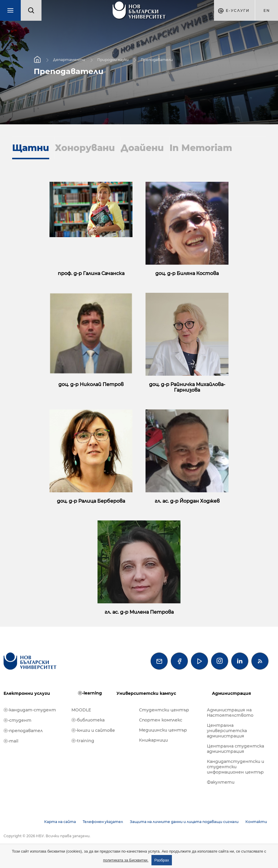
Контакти (256, 822)
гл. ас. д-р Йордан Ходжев (187, 501)
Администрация (231, 693)
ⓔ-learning (90, 693)
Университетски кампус (146, 693)
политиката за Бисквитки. (126, 860)
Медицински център (163, 730)
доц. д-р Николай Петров (91, 384)
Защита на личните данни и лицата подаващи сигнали (184, 822)
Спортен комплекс (161, 720)
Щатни (31, 148)
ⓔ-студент (17, 720)
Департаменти (69, 60)
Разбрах (162, 860)
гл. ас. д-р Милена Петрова (139, 612)
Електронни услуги (27, 693)
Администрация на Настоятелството (230, 713)
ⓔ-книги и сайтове (93, 730)
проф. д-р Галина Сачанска (91, 273)
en (267, 11)
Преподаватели (157, 60)
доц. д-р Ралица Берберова (91, 501)
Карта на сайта (60, 822)
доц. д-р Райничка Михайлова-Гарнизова (187, 387)
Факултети (221, 782)
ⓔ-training (83, 741)
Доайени (142, 148)
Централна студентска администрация (235, 749)
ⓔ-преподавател (23, 731)
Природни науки (113, 60)
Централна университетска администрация (227, 731)
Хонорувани (85, 148)
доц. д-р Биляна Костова (187, 273)
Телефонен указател (103, 822)
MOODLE (81, 710)
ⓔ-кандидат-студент (30, 710)
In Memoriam (201, 148)
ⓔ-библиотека (88, 720)
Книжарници (153, 740)
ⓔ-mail (11, 741)
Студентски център (164, 710)
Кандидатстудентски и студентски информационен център (235, 767)
